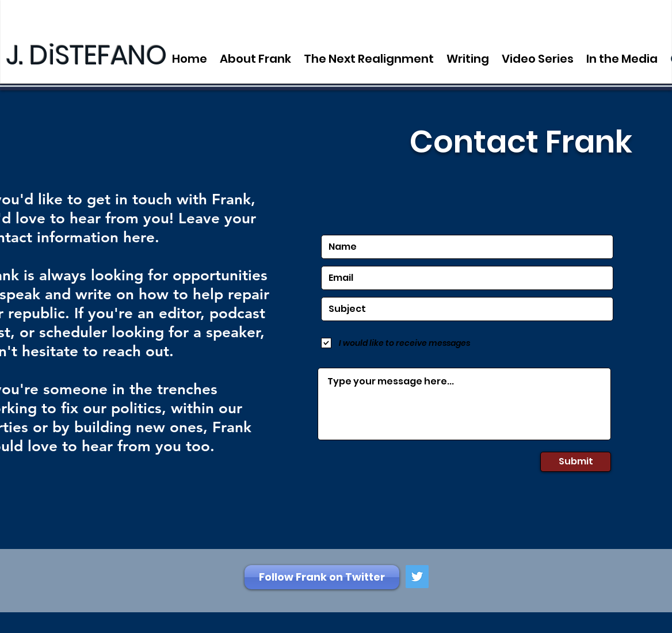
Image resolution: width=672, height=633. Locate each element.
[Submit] (576, 462)
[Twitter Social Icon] (417, 577)
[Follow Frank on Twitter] (322, 577)
